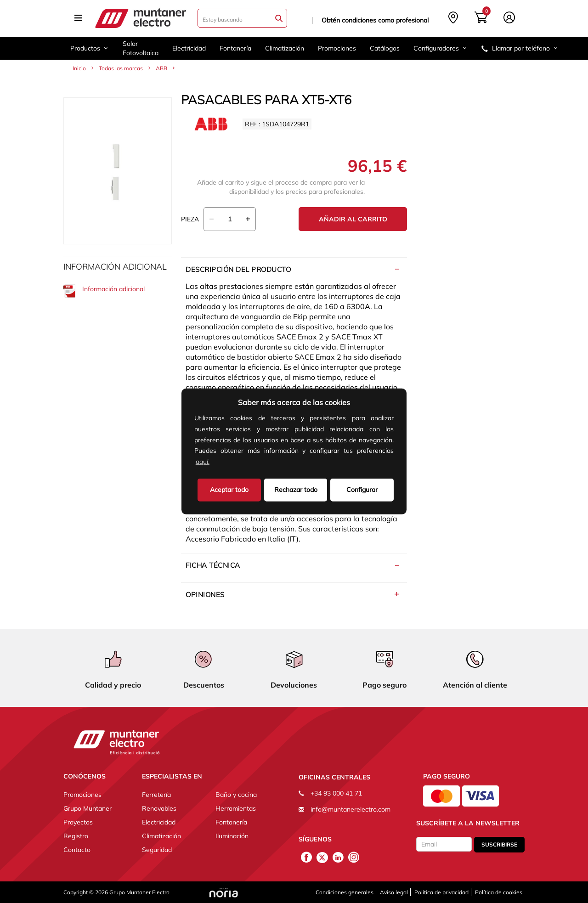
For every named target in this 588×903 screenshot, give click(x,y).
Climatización (285, 48)
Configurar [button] (362, 490)
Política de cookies (499, 892)
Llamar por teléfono (520, 48)
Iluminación (232, 836)
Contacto (77, 850)
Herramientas (236, 808)
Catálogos (385, 48)
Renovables (159, 808)
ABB (161, 68)
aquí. (203, 462)
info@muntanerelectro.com (351, 809)
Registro (76, 836)
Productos (90, 48)
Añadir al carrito (353, 219)
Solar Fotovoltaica (141, 48)
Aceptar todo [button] (229, 490)
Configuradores (441, 48)
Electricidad (189, 48)
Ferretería (156, 795)
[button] (214, 463)
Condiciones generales (345, 892)
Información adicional (104, 291)
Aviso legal (394, 892)
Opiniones (205, 595)
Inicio (79, 68)
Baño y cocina (236, 795)
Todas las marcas (121, 68)
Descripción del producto (238, 269)
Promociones (337, 48)
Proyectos (78, 822)
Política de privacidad (441, 892)
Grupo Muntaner (88, 808)
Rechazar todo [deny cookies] (296, 490)
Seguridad (157, 850)
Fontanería (235, 48)
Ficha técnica (213, 565)
